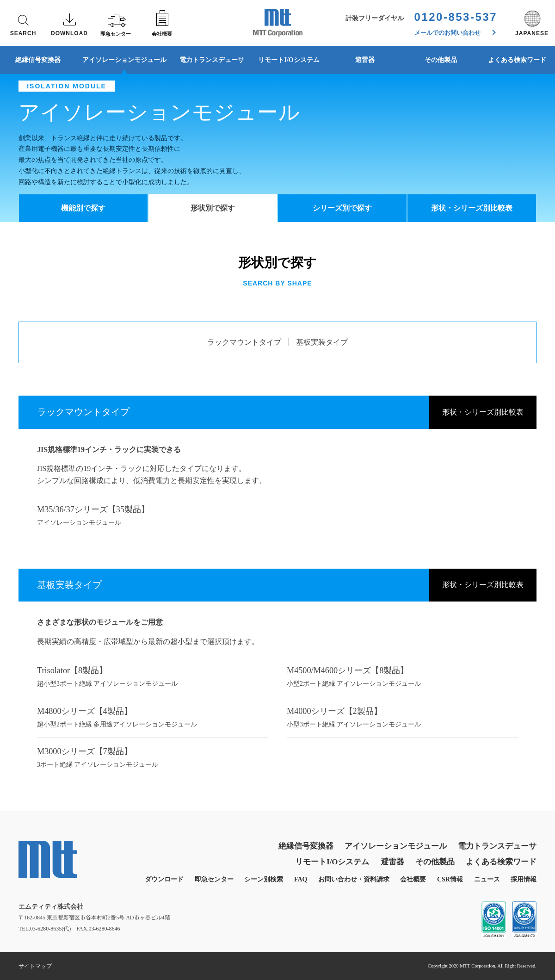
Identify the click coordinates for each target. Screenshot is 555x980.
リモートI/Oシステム (289, 60)
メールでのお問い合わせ (455, 33)
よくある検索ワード (501, 862)
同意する (490, 953)
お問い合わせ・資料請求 (354, 879)
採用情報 (524, 879)
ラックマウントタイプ (244, 342)
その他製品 (441, 60)
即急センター (214, 879)
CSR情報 (450, 879)
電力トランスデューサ (212, 60)
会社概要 (413, 879)
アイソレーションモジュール (124, 60)
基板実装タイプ (322, 342)
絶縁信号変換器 (38, 60)
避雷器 (365, 60)
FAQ (301, 879)
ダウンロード (164, 879)
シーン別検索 (264, 879)
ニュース (487, 879)
